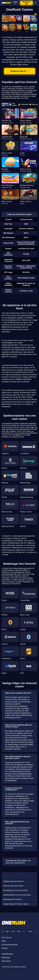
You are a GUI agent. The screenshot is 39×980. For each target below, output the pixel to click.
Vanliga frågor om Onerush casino (16, 904)
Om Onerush (6, 938)
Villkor (4, 941)
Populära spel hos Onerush (13, 881)
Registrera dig (26, 3)
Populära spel (7, 104)
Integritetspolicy (7, 954)
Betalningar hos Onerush (12, 899)
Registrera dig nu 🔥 (19, 71)
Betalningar (6, 958)
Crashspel (26, 104)
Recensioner (6, 961)
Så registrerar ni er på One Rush (15, 890)
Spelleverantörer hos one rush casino (17, 895)
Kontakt (4, 948)
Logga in (15, 3)
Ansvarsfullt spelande (10, 945)
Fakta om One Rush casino (13, 886)
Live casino (16, 104)
